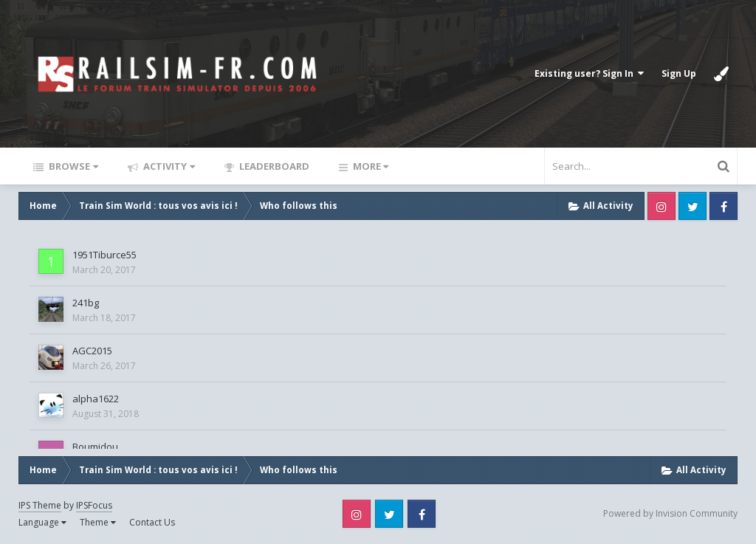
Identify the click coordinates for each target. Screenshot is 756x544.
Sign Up (679, 73)
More (370, 166)
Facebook (724, 206)
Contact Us (152, 522)
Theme (98, 522)
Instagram (661, 206)
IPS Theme (40, 505)
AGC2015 (92, 351)
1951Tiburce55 (104, 255)
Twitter (693, 206)
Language (42, 522)
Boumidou (95, 447)
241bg (86, 303)
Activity (168, 166)
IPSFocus (94, 505)
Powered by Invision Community (670, 513)
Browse (72, 166)
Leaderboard (273, 166)
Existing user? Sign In (589, 73)
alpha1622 (96, 399)
